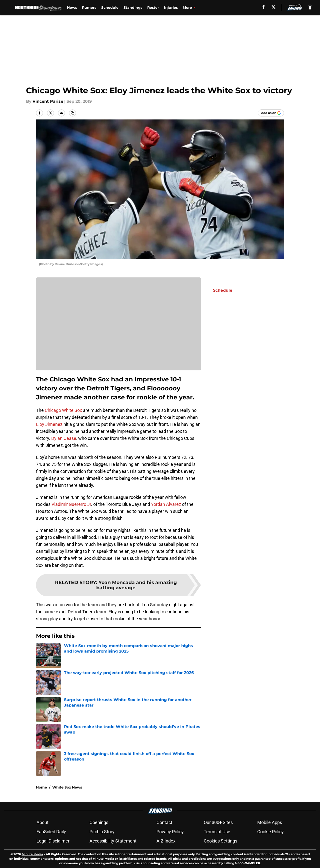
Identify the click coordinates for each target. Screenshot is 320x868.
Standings (132, 7)
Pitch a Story (102, 832)
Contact (164, 822)
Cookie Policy (270, 832)
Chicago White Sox (63, 410)
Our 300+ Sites (218, 822)
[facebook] (264, 7)
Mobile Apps (270, 822)
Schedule (109, 7)
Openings (99, 822)
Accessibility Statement (113, 841)
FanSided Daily (51, 832)
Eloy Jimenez (49, 424)
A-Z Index (166, 841)
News (71, 7)
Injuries (170, 7)
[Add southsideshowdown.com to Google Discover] (271, 113)
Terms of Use (217, 832)
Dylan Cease (64, 438)
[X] (274, 7)
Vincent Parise (48, 101)
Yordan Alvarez (166, 504)
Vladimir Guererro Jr (71, 504)
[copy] (72, 113)
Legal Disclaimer (53, 841)
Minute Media (32, 854)
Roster (152, 7)
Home (41, 787)
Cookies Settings (220, 841)
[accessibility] (310, 7)
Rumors (88, 7)
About (42, 822)
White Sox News (67, 787)
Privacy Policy (170, 832)
